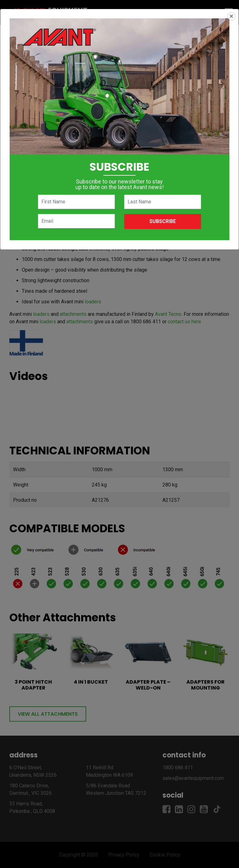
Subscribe (163, 221)
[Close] (231, 16)
